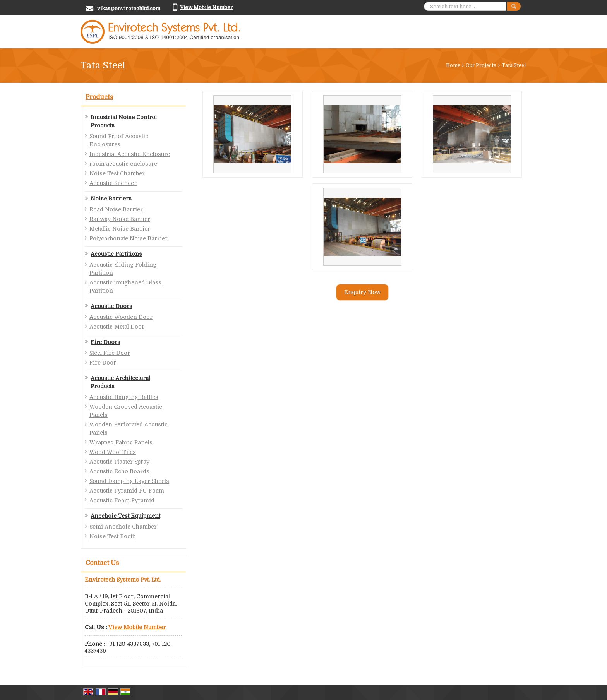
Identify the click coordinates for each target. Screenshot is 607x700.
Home (453, 65)
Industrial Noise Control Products (124, 121)
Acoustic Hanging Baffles (124, 397)
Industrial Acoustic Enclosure (130, 154)
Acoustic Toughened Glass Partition (125, 287)
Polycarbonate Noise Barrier (129, 238)
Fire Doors (105, 342)
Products (99, 97)
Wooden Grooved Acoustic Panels (126, 411)
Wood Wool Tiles (113, 452)
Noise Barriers (111, 199)
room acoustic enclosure (123, 164)
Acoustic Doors (111, 306)
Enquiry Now (362, 292)
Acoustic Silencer (113, 183)
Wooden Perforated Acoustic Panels (129, 429)
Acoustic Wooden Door (121, 317)
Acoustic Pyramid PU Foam (127, 491)
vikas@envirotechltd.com (129, 8)
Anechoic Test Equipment (125, 516)
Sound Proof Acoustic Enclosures (119, 140)
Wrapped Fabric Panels (121, 442)
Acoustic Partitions (116, 254)
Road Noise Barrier (116, 209)
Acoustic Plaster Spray (119, 462)
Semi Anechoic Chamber (123, 527)
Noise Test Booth (113, 536)
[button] (207, 7)
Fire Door (103, 363)
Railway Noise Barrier (120, 219)
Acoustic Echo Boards (119, 471)
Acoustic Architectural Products (120, 382)
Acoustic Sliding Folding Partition (123, 269)
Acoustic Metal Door (117, 327)
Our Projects (481, 65)
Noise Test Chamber (117, 173)
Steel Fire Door (110, 353)
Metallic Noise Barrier (120, 229)
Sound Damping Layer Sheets (129, 481)
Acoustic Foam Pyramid (122, 500)
